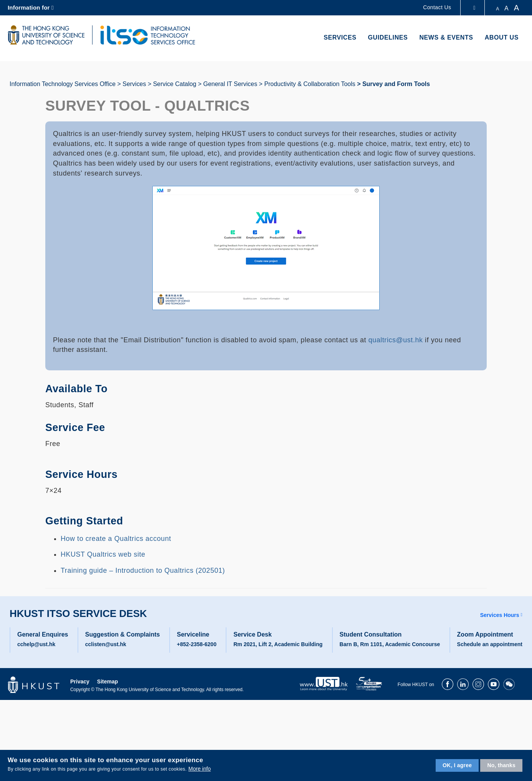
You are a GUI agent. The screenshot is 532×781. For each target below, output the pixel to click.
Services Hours (500, 615)
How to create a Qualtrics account (116, 539)
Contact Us (437, 7)
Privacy (80, 682)
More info (200, 769)
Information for (29, 7)
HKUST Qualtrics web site (103, 554)
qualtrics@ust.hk (396, 340)
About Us (502, 37)
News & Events (446, 37)
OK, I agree (457, 765)
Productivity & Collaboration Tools (310, 84)
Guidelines (388, 37)
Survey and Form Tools (396, 84)
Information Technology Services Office (63, 84)
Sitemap (107, 682)
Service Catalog (175, 84)
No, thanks (501, 765)
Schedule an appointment (490, 644)
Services (340, 37)
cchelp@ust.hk (36, 644)
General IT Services (230, 84)
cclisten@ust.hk (106, 644)
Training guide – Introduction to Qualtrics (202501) (143, 570)
